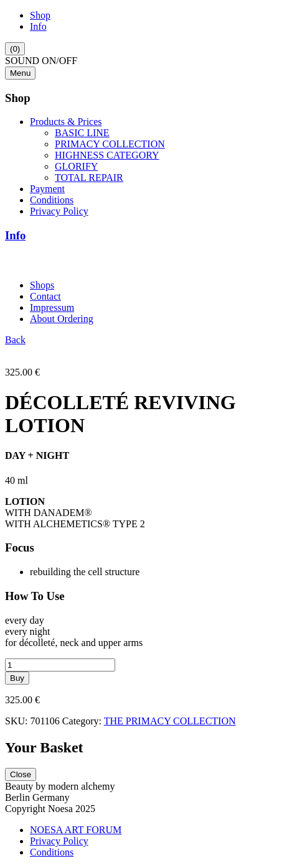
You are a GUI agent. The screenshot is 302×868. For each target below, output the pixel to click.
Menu (20, 73)
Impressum (52, 307)
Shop (40, 15)
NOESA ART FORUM (76, 830)
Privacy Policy (59, 211)
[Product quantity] (60, 665)
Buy (17, 678)
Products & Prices (66, 122)
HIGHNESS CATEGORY (107, 155)
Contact (45, 296)
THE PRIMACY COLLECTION (170, 721)
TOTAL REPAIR (89, 178)
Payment (47, 189)
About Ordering (62, 319)
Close (21, 774)
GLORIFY (76, 166)
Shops (42, 285)
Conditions (52, 200)
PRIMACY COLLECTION (110, 144)
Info (38, 26)
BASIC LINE (82, 133)
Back (15, 340)
